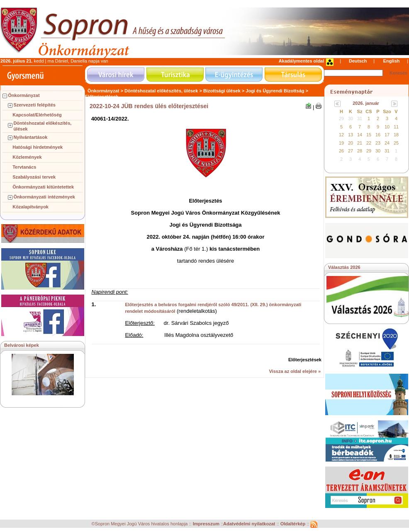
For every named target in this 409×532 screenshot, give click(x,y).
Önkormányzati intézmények (44, 197)
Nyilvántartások (30, 137)
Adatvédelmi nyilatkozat (249, 524)
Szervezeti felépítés (34, 105)
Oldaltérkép (294, 524)
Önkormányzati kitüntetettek (43, 187)
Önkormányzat (24, 95)
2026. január (366, 103)
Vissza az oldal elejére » (295, 371)
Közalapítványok (30, 207)
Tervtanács (24, 167)
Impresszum (207, 524)
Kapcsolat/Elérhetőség (37, 115)
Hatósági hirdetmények (38, 147)
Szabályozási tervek (34, 177)
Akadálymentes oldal (301, 61)
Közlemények (27, 157)
